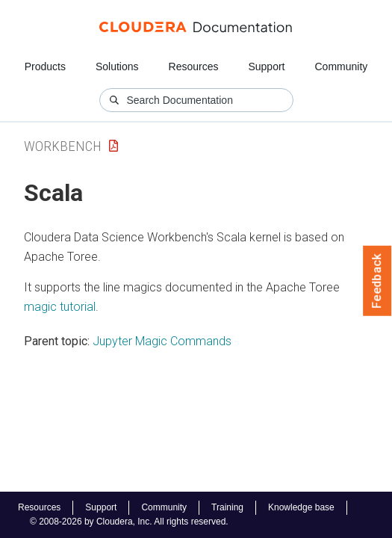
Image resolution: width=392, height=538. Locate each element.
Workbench (63, 146)
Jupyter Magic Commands (162, 341)
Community (342, 67)
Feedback (377, 281)
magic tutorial (60, 307)
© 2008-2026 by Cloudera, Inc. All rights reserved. (129, 522)
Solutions (117, 67)
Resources (194, 67)
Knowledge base (301, 507)
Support (266, 67)
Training (227, 507)
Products (45, 67)
